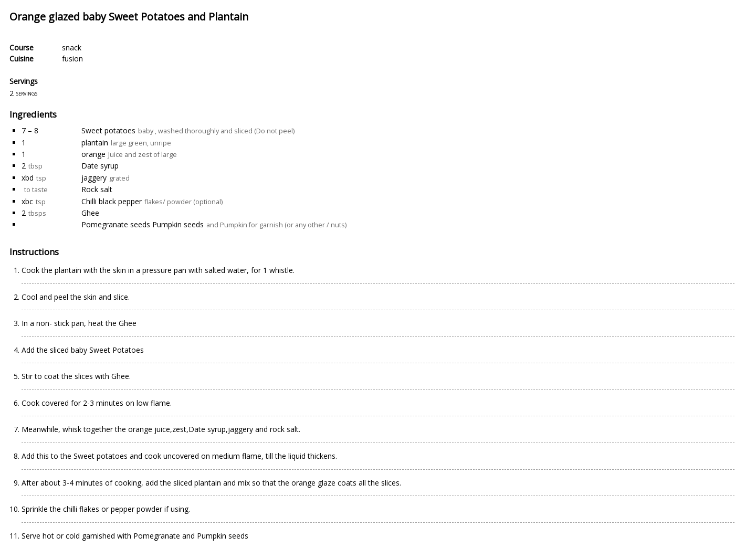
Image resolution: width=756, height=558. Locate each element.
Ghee (90, 213)
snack (72, 48)
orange (93, 154)
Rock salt (97, 189)
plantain (95, 143)
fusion (72, 59)
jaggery (94, 178)
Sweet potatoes (108, 130)
